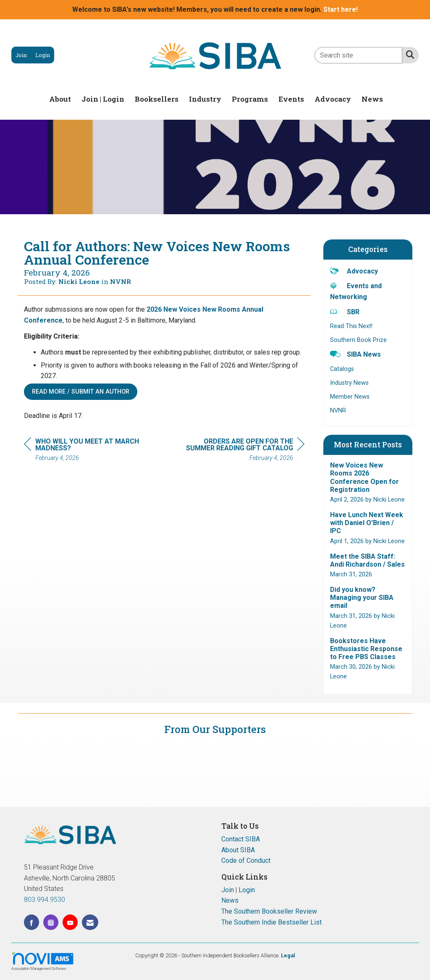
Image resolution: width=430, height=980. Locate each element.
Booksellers (157, 99)
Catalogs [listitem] (342, 369)
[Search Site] (408, 55)
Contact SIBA (241, 839)
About (60, 99)
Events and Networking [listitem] (356, 291)
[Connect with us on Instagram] (51, 922)
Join (228, 890)
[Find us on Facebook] (31, 922)
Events (291, 99)
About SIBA (238, 850)
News (372, 99)
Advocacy (333, 99)
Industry (205, 99)
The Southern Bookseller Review (269, 911)
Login (247, 890)
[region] (241, 451)
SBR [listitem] (345, 311)
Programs (250, 99)
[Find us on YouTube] (70, 922)
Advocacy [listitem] (354, 271)
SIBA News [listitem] (355, 354)
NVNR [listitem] (338, 411)
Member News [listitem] (350, 397)
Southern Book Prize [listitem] (358, 340)
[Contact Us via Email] (90, 922)
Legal (288, 955)
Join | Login (103, 99)
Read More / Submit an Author (81, 392)
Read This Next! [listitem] (351, 326)
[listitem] (21, 55)
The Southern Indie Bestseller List (271, 922)
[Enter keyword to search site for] (358, 55)
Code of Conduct (246, 860)
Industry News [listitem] (349, 383)
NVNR (121, 281)
